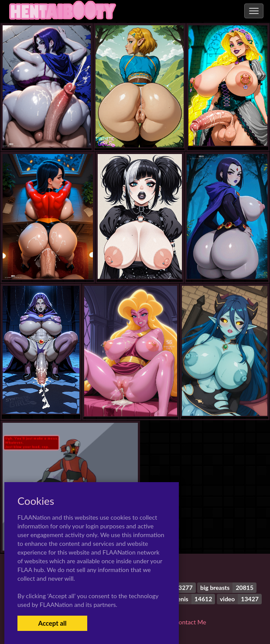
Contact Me (190, 622)
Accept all (52, 623)
